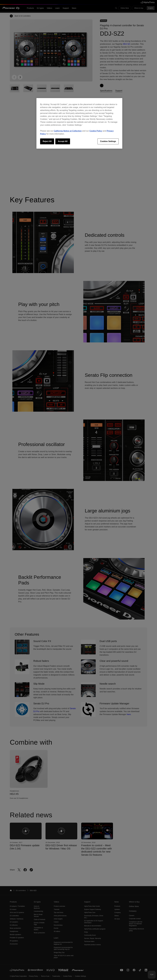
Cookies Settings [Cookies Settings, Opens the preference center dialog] (108, 141)
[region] (79, 123)
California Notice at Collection (68, 131)
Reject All (47, 141)
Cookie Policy (96, 131)
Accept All (63, 141)
